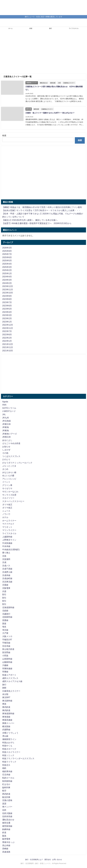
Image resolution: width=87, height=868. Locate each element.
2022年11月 (8, 328)
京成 (4, 562)
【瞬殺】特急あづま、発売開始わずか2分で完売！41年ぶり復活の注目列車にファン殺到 (42, 207)
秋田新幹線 (7, 781)
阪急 (4, 836)
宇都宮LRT (7, 640)
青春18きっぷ (8, 842)
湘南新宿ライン (9, 739)
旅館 (4, 688)
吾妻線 (5, 620)
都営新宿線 (7, 826)
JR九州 (6, 418)
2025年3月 (7, 267)
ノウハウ (6, 514)
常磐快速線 (7, 668)
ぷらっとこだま (9, 466)
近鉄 (4, 810)
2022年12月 (8, 325)
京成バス (6, 566)
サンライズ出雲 (9, 495)
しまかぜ (6, 450)
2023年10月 (8, 293)
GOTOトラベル (9, 408)
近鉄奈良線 (7, 816)
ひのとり (6, 459)
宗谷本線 (6, 646)
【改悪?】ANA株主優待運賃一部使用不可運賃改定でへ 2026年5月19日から (37, 223)
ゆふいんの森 (8, 475)
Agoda (5, 402)
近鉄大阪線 (7, 813)
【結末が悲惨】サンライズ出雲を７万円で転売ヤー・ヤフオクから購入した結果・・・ (41, 210)
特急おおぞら (8, 742)
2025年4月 (7, 264)
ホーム (10, 28)
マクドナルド (8, 524)
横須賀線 (6, 726)
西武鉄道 (6, 794)
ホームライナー (9, 521)
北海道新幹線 (8, 607)
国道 (4, 623)
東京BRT (6, 697)
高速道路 (6, 852)
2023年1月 (7, 322)
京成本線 (6, 575)
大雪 (59, 83)
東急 (4, 704)
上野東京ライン (9, 540)
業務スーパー (8, 723)
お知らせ (6, 447)
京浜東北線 (7, 582)
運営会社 (48, 860)
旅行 (51, 28)
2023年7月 (7, 302)
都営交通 (53, 83)
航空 (4, 791)
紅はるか (6, 784)
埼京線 (5, 630)
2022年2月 (7, 338)
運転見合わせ (44, 83)
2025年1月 (7, 273)
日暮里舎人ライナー (69, 83)
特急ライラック (9, 762)
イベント (6, 482)
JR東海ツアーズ (10, 434)
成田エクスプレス (10, 678)
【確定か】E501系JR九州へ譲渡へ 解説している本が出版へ (30, 220)
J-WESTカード (9, 411)
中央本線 (6, 546)
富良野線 (6, 652)
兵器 (4, 591)
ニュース (6, 511)
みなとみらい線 (9, 472)
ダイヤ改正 (7, 504)
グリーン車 (7, 485)
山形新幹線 (7, 659)
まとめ (5, 469)
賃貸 (4, 804)
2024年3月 (7, 280)
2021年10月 (8, 351)
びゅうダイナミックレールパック (17, 463)
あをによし (7, 440)
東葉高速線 (7, 720)
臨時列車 (6, 787)
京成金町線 (7, 578)
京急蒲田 (6, 559)
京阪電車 (6, 588)
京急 (4, 556)
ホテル (5, 517)
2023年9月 (7, 296)
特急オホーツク (9, 749)
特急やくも (7, 746)
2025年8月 (7, 251)
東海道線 (6, 717)
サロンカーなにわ (10, 492)
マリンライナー (9, 530)
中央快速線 (7, 543)
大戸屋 (5, 633)
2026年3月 (7, 248)
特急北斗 (6, 765)
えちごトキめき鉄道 (11, 443)
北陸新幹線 (7, 617)
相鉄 (4, 768)
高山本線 (6, 845)
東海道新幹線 (8, 713)
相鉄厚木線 (7, 771)
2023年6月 (7, 306)
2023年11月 (8, 290)
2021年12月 (8, 344)
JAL (4, 414)
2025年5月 (7, 260)
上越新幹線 (7, 537)
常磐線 (5, 672)
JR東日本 (7, 424)
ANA (4, 405)
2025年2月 (7, 270)
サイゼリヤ (7, 488)
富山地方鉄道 (8, 649)
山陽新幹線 (7, 662)
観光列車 (6, 797)
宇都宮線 (6, 643)
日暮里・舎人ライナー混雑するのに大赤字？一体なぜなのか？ (50, 113)
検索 (4, 135)
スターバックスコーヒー (13, 501)
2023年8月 (7, 299)
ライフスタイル (74, 28)
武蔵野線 (6, 730)
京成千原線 (7, 569)
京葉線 (5, 585)
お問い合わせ (57, 860)
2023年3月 (7, 315)
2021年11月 (8, 347)
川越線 (5, 665)
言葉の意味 (7, 800)
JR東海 (6, 427)
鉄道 (31, 28)
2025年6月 (7, 257)
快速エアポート (9, 675)
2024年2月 (7, 283)
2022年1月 (7, 341)
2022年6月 (7, 334)
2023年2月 (7, 318)
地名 (4, 627)
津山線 (5, 736)
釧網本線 (6, 829)
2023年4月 (7, 312)
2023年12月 (8, 286)
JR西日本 (7, 437)
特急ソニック (8, 755)
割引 (4, 594)
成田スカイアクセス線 (12, 681)
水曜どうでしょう (10, 733)
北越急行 (6, 614)
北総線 (5, 611)
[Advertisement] (43, 53)
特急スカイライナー (11, 752)
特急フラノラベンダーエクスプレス (18, 758)
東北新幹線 (7, 701)
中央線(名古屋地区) (11, 549)
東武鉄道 (6, 707)
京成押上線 (7, 572)
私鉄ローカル (8, 778)
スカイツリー (8, 498)
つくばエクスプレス (11, 456)
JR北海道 (7, 421)
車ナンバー (7, 807)
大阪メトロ (7, 636)
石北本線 (6, 775)
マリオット (7, 527)
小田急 (5, 656)
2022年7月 (7, 331)
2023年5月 (7, 309)
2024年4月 (7, 277)
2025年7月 (7, 254)
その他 (5, 453)
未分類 (5, 694)
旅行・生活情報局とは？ (34, 860)
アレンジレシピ (9, 479)
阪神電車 (6, 839)
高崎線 (5, 849)
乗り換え (6, 553)
